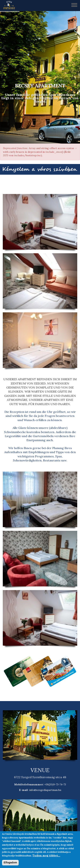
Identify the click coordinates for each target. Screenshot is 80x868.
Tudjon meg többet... (46, 855)
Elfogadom (10, 862)
